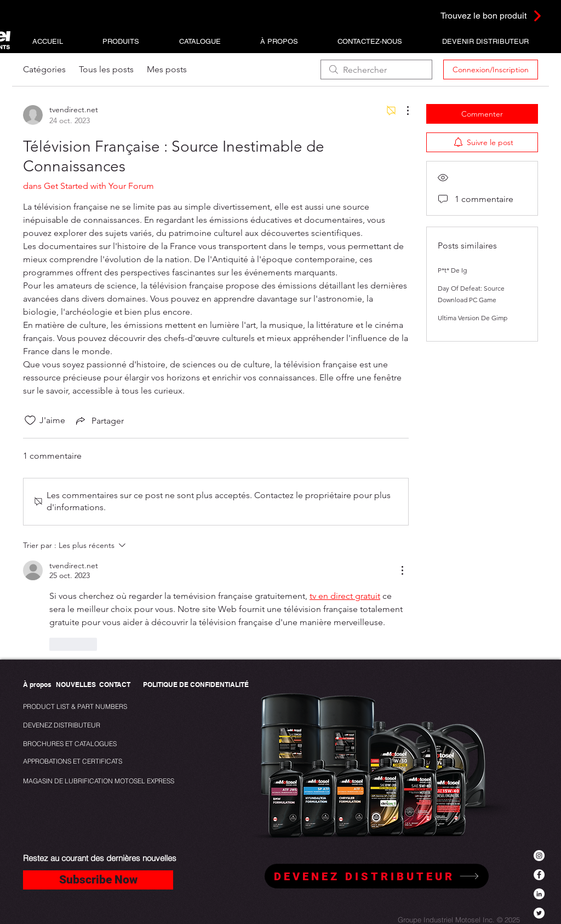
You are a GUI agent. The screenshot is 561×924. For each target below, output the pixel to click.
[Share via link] (99, 420)
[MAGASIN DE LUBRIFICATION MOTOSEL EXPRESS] (99, 781)
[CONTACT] (115, 685)
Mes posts (167, 69)
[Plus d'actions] (402, 111)
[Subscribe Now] (98, 880)
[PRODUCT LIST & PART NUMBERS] (93, 707)
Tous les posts (106, 69)
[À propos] (37, 685)
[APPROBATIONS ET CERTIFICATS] (73, 762)
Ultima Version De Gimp (473, 318)
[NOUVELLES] (76, 685)
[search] (376, 70)
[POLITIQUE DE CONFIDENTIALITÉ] (196, 685)
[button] (121, 41)
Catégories (44, 69)
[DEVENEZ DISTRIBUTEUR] (64, 726)
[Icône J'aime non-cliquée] (30, 420)
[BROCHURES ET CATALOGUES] (70, 744)
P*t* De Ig (452, 270)
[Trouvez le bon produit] (476, 16)
